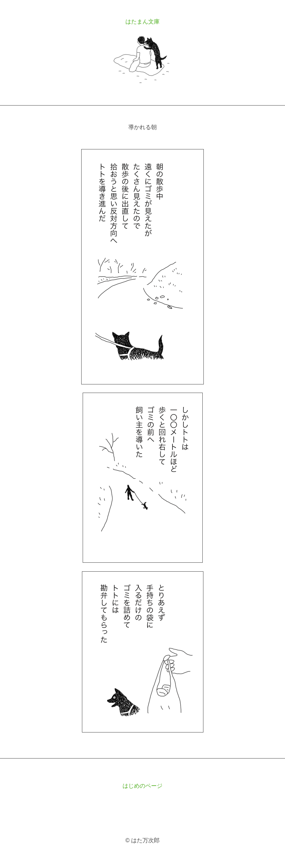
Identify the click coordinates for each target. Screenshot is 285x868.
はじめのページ (142, 786)
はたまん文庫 (142, 22)
